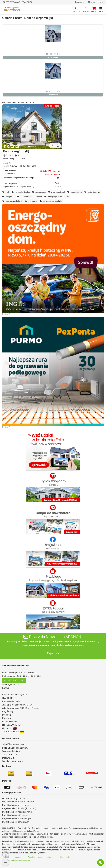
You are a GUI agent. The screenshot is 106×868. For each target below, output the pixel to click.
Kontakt (6, 688)
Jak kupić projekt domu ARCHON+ (18, 705)
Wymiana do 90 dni (11, 751)
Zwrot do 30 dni (9, 755)
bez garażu (10, 197)
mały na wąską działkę (53, 201)
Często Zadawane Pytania (14, 695)
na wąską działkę (22, 192)
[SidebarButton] (6, 863)
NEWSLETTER (95, 2)
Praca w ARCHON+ (11, 701)
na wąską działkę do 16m (59, 197)
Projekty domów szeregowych (16, 805)
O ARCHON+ (8, 698)
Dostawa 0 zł (8, 758)
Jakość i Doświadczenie (13, 744)
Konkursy (7, 718)
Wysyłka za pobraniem (13, 761)
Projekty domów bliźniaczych (16, 815)
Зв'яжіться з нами (13, 732)
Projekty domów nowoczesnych (17, 818)
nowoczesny (40, 192)
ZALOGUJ (80, 2)
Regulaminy (8, 711)
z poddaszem (76, 192)
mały (8, 192)
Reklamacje (65, 857)
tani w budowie (94, 192)
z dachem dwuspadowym (31, 197)
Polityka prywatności (13, 857)
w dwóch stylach (58, 192)
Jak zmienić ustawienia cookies (18, 860)
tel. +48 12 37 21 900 (14, 680)
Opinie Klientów (9, 722)
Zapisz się (53, 653)
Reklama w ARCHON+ (13, 725)
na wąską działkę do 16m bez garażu (21, 201)
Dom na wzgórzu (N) (16, 151)
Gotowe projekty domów (13, 798)
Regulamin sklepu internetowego (41, 857)
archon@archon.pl (11, 684)
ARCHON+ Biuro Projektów (16, 665)
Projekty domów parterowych (16, 822)
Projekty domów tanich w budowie (18, 802)
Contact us (10, 728)
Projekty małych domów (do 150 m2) (19, 103)
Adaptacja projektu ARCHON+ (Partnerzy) (22, 708)
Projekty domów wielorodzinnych (17, 812)
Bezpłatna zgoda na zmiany (15, 748)
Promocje (7, 715)
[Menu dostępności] (6, 855)
